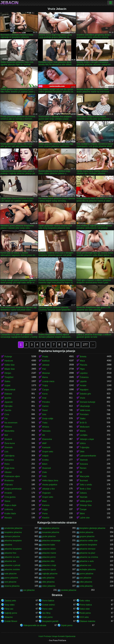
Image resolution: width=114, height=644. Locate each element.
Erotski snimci (48, 605)
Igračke (8, 398)
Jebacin (9, 3)
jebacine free (10, 553)
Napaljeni (84, 390)
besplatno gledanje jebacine (93, 528)
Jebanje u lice (48, 489)
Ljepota (83, 381)
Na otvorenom (11, 423)
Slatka (7, 381)
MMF (44, 443)
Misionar (46, 373)
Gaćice (45, 406)
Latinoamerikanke (88, 456)
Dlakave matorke (88, 621)
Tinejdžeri (9, 377)
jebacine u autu (87, 561)
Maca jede (85, 476)
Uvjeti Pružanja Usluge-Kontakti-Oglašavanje (57, 636)
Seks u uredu (86, 485)
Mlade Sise (10, 369)
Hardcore (9, 361)
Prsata (45, 357)
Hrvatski (8, 493)
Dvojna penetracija (13, 489)
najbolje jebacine (50, 574)
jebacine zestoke (12, 569)
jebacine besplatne (88, 545)
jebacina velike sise (89, 541)
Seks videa (85, 601)
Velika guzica (86, 501)
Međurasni (85, 427)
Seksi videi (85, 609)
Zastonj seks (10, 601)
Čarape (45, 390)
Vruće (82, 398)
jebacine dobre (49, 549)
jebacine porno (49, 557)
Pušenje (8, 357)
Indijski (45, 456)
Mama (45, 377)
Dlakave (8, 394)
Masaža (8, 518)
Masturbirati (10, 390)
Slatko (83, 419)
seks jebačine (48, 578)
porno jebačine (87, 574)
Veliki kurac (85, 410)
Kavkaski (46, 447)
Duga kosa (9, 468)
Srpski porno (67, 625)
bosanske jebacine (51, 532)
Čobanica (84, 377)
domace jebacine (12, 536)
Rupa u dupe (10, 505)
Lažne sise (85, 518)
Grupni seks (48, 452)
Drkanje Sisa (86, 505)
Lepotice (84, 373)
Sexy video (10, 605)
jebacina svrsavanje (51, 541)
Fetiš (44, 476)
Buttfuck (46, 361)
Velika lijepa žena (50, 481)
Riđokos (8, 427)
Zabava (83, 493)
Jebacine (9, 617)
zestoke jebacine (69, 590)
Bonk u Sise (85, 489)
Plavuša (84, 365)
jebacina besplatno (13, 541)
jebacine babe (49, 545)
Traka (45, 423)
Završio (8, 410)
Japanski (8, 402)
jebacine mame (49, 553)
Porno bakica (86, 605)
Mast (44, 501)
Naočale (84, 497)
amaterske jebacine (13, 528)
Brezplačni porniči (50, 621)
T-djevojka (85, 447)
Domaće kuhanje (88, 402)
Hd (43, 435)
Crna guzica (10, 497)
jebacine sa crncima (89, 557)
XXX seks (84, 617)
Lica (6, 452)
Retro (7, 464)
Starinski (84, 460)
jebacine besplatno (13, 549)
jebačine (8, 545)
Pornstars (84, 414)
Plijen (82, 369)
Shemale (8, 447)
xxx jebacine (29, 590)
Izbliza (83, 443)
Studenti (8, 439)
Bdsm (45, 464)
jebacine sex (10, 561)
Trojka (45, 386)
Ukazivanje (85, 406)
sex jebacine (86, 578)
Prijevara (8, 485)
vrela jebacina (86, 586)
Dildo (82, 452)
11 (78, 345)
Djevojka (8, 406)
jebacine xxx (85, 565)
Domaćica (9, 460)
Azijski (7, 386)
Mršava (45, 427)
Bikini (82, 514)
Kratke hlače (10, 514)
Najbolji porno (11, 613)
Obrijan (8, 373)
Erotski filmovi (11, 621)
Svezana (84, 464)
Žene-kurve (10, 443)
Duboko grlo (85, 394)
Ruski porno (85, 613)
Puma (45, 514)
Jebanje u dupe (87, 439)
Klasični (46, 518)
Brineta (83, 357)
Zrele (44, 472)
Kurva (45, 394)
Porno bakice (48, 601)
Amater (83, 386)
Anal (44, 398)
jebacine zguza (49, 569)
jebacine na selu (12, 557)
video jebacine (49, 586)
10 (71, 345)
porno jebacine (11, 578)
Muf (6, 435)
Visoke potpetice (50, 485)
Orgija (45, 509)
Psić (44, 369)
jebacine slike (48, 561)
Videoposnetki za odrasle (35, 625)
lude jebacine (11, 574)
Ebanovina (47, 439)
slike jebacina (48, 582)
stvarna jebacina (12, 586)
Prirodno (46, 402)
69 (81, 472)
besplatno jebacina (13, 532)
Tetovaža (46, 431)
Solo (44, 414)
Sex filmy (46, 613)
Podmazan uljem (12, 476)
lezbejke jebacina (88, 569)
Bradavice (9, 481)
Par (6, 419)
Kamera (46, 505)
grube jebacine (49, 536)
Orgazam (46, 493)
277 (85, 345)
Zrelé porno (47, 617)
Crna (7, 414)
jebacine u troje (49, 565)
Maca (82, 361)
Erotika (45, 460)
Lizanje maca (48, 381)
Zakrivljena (9, 456)
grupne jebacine (87, 536)
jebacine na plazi (87, 553)
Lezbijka (84, 435)
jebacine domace (88, 549)
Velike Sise (10, 365)
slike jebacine (86, 582)
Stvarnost (46, 468)
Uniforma (9, 509)
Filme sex (9, 609)
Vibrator (8, 472)
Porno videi (47, 609)
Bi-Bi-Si (83, 423)
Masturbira (9, 431)
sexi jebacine (10, 582)
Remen (83, 468)
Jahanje (46, 365)
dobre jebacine (87, 532)
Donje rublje (48, 419)
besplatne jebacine (51, 528)
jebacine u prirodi (12, 565)
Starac (7, 501)
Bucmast (84, 481)
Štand (45, 410)
